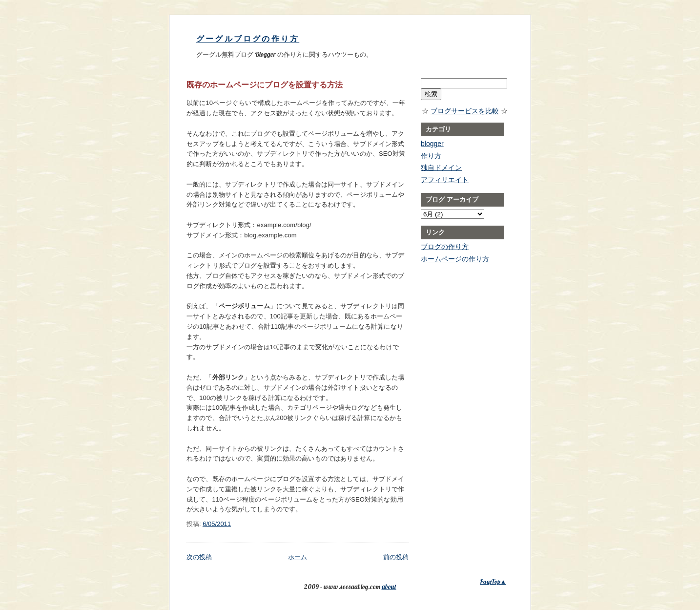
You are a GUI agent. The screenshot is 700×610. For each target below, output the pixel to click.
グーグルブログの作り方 (248, 39)
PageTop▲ (493, 581)
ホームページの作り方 (455, 259)
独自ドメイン (441, 168)
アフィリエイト (445, 180)
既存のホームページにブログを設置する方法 (265, 84)
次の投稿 (199, 557)
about (389, 587)
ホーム (298, 557)
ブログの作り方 (445, 247)
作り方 (431, 156)
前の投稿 (396, 557)
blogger (432, 144)
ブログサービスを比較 (465, 111)
